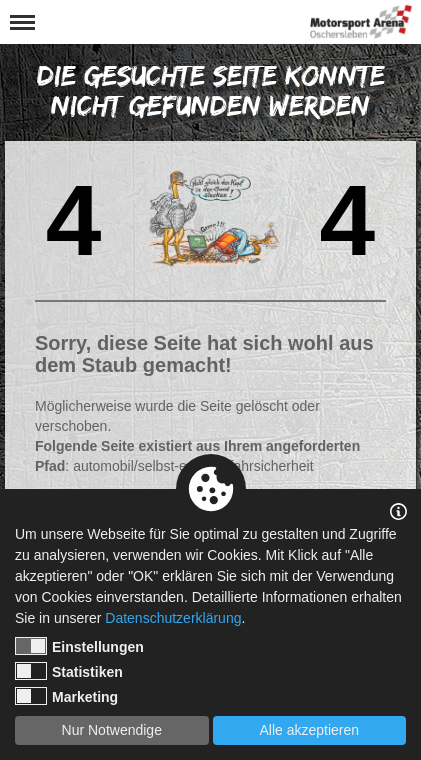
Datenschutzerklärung (173, 618)
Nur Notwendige (112, 730)
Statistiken (69, 671)
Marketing (66, 696)
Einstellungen (79, 646)
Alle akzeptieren (309, 730)
